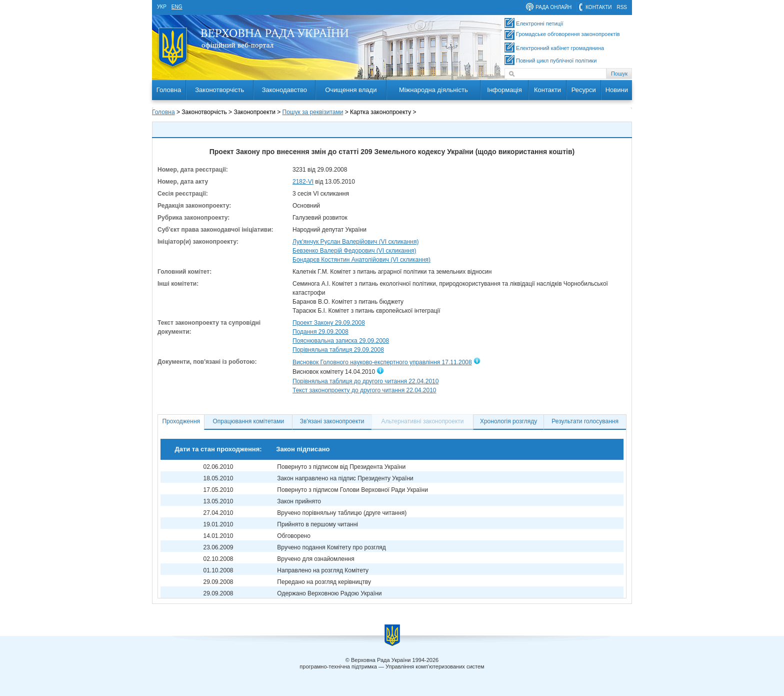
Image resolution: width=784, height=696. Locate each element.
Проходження (181, 421)
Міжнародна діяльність (433, 90)
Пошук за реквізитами (313, 112)
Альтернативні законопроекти (423, 421)
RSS (622, 7)
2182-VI (303, 182)
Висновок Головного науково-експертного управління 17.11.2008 (382, 362)
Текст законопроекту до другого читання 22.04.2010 (364, 390)
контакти (598, 7)
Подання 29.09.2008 (320, 332)
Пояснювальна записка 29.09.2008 (341, 341)
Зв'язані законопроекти (332, 421)
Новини (617, 90)
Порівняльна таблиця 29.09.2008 (338, 350)
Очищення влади (351, 90)
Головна (169, 90)
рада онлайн (553, 7)
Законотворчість (219, 90)
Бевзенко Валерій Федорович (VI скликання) (354, 251)
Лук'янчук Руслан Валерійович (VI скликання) (355, 242)
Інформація (504, 90)
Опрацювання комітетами (249, 421)
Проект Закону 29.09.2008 (329, 323)
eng (177, 7)
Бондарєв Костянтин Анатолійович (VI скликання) (361, 260)
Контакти (547, 90)
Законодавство (284, 90)
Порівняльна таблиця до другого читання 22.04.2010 (365, 381)
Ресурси (584, 90)
